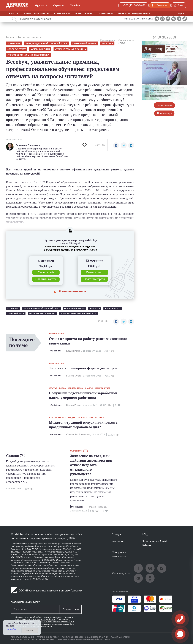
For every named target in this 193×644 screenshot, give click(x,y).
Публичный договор (48, 637)
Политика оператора (43, 639)
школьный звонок (85, 44)
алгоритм (76, 451)
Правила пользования (22, 637)
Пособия (75, 5)
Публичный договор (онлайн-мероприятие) (85, 637)
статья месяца (58, 388)
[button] (116, 145)
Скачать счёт (46, 272)
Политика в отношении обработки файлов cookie (83, 639)
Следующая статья (125, 42)
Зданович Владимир (28, 145)
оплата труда (76, 388)
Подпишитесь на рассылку (25, 602)
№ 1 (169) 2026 (77, 507)
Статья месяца (62, 14)
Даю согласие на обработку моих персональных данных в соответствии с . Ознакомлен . (45, 622)
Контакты (118, 541)
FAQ (145, 534)
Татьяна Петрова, (97, 507)
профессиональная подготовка (29, 55)
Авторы (116, 534)
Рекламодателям (20, 639)
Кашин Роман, (74, 351)
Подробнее (12, 629)
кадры (89, 388)
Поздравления (106, 14)
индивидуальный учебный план (47, 44)
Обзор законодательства (36, 14)
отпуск (100, 418)
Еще (180, 14)
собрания (15, 44)
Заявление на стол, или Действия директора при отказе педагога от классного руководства (91, 465)
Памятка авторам (120, 637)
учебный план (41, 49)
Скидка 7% (16, 456)
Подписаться (71, 609)
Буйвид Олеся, (74, 376)
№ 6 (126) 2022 (56, 405)
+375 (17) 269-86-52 (134, 5)
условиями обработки (44, 619)
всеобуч (108, 44)
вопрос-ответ (17, 49)
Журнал (39, 5)
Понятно (30, 630)
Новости (13, 14)
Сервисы (58, 5)
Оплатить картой (46, 279)
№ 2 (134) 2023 (56, 351)
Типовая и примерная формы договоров (83, 368)
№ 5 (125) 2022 (56, 435)
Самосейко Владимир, (78, 435)
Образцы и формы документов (134, 14)
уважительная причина (71, 49)
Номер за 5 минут (84, 14)
